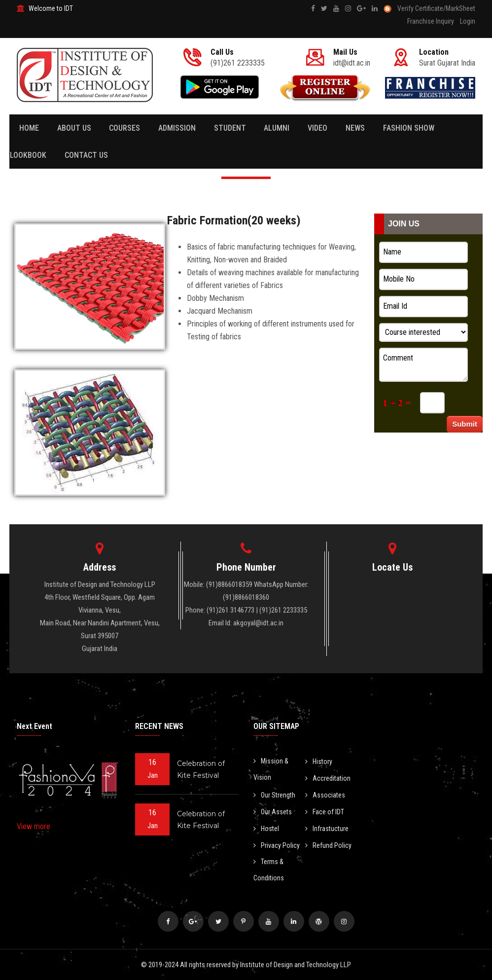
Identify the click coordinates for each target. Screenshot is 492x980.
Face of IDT (325, 812)
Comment (423, 364)
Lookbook (28, 155)
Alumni (273, 128)
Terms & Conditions (269, 870)
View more (34, 826)
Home (29, 128)
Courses (123, 128)
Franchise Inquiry (431, 21)
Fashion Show (402, 128)
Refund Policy (328, 845)
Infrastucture (327, 829)
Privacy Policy (277, 845)
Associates (325, 795)
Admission (175, 128)
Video (313, 128)
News (349, 128)
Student (227, 128)
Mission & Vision (271, 769)
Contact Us (85, 155)
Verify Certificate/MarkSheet (436, 8)
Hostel (266, 829)
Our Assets (273, 812)
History (319, 762)
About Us (73, 128)
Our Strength (274, 795)
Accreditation (328, 778)
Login (468, 21)
